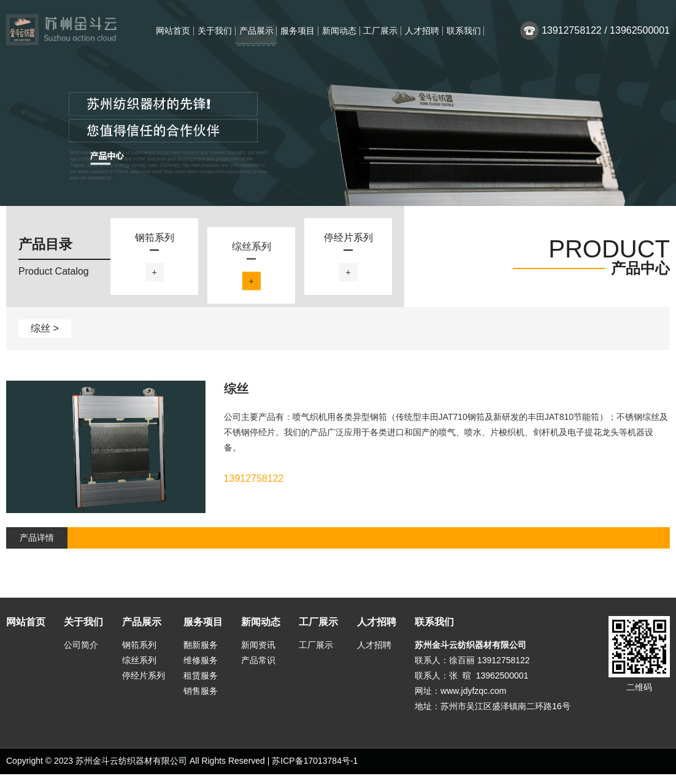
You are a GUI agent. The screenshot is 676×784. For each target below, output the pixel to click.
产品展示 (256, 31)
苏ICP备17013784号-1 (315, 771)
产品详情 (37, 547)
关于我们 (215, 31)
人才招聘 (422, 31)
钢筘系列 (139, 655)
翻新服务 (201, 655)
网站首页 (173, 31)
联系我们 (464, 31)
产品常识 (258, 670)
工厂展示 (380, 31)
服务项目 (298, 31)
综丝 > (45, 338)
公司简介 (81, 655)
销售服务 (201, 701)
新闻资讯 (258, 655)
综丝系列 (139, 670)
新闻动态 (339, 31)
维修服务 (201, 670)
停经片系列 (144, 685)
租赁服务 (201, 685)
